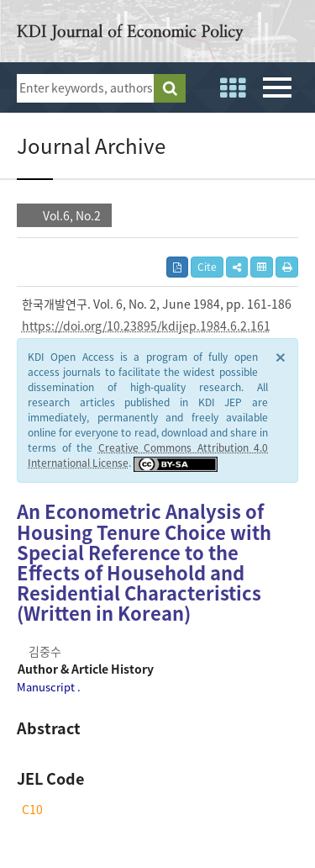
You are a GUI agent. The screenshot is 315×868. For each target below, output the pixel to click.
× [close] (281, 356)
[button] (237, 267)
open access (292, 34)
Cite (207, 267)
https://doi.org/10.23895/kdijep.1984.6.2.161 (146, 325)
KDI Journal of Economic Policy (130, 35)
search (170, 88)
